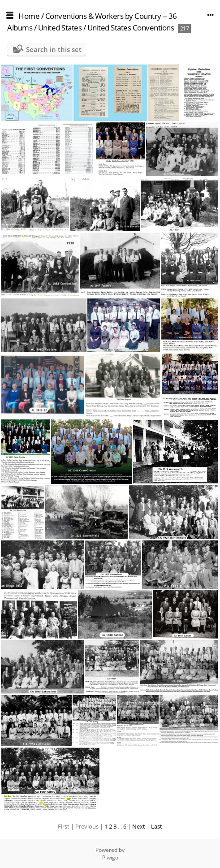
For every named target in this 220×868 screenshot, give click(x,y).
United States (61, 28)
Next (139, 826)
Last (157, 826)
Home (29, 16)
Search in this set (54, 49)
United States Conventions (131, 28)
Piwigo (110, 857)
